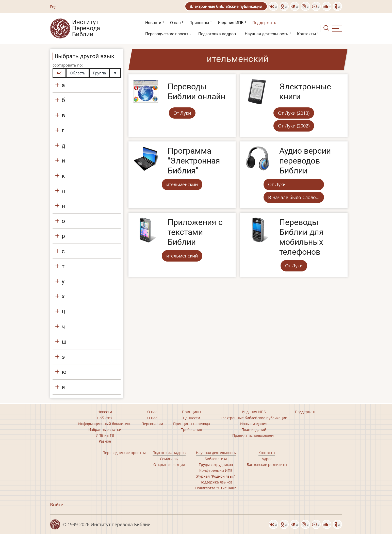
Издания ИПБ (231, 23)
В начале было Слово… (294, 197)
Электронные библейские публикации (226, 6)
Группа (99, 73)
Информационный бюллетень (105, 424)
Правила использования (254, 435)
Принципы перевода (192, 424)
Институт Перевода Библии (86, 28)
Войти (57, 505)
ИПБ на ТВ (105, 435)
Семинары (169, 459)
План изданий (254, 430)
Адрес (267, 459)
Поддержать (264, 23)
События (105, 418)
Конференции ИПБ (216, 470)
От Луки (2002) (294, 126)
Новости (153, 23)
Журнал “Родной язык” (216, 476)
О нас (175, 23)
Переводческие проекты (168, 34)
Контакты (306, 34)
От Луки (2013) (294, 113)
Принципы (199, 23)
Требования (192, 430)
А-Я (60, 73)
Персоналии (152, 424)
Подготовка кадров (217, 34)
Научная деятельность (266, 34)
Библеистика (216, 459)
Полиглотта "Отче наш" (216, 488)
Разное (105, 441)
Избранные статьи (105, 430)
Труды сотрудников (216, 465)
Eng (53, 7)
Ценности (192, 418)
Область (78, 73)
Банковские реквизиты (267, 465)
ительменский (182, 184)
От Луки (182, 113)
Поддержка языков (216, 482)
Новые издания (254, 424)
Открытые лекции (169, 465)
